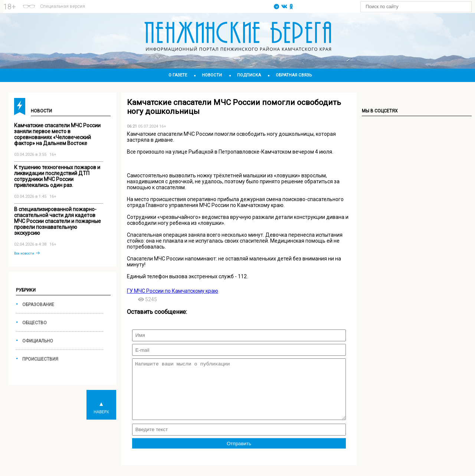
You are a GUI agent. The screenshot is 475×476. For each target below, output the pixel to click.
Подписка (249, 75)
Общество (35, 323)
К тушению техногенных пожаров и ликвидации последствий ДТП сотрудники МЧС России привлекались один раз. (57, 176)
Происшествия (40, 359)
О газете (178, 75)
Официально (38, 341)
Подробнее (179, 3)
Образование (38, 305)
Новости (212, 75)
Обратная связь (294, 75)
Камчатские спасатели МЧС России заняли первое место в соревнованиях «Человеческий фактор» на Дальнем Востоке (57, 134)
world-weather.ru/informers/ (179, 10)
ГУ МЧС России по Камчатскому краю (173, 291)
